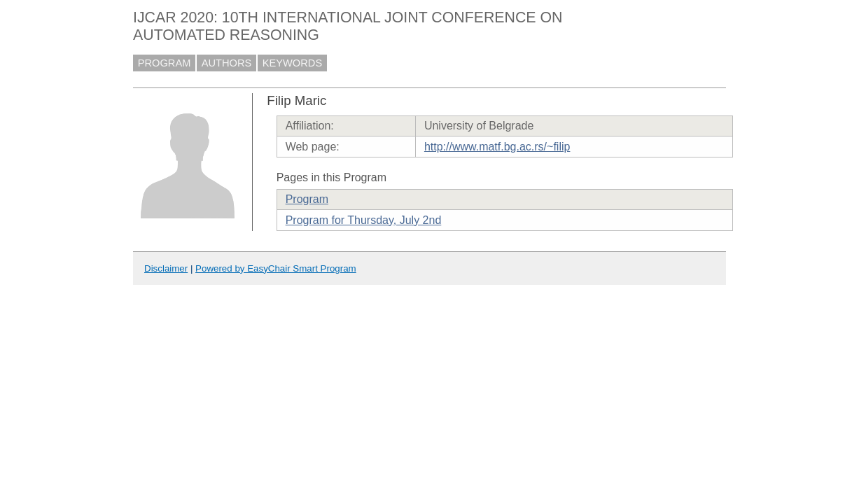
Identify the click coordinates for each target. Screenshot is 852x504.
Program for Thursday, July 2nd (364, 220)
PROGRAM (165, 63)
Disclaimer (166, 268)
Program (307, 199)
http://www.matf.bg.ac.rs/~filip (497, 147)
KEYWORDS (293, 63)
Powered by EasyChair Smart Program (276, 268)
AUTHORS (227, 63)
